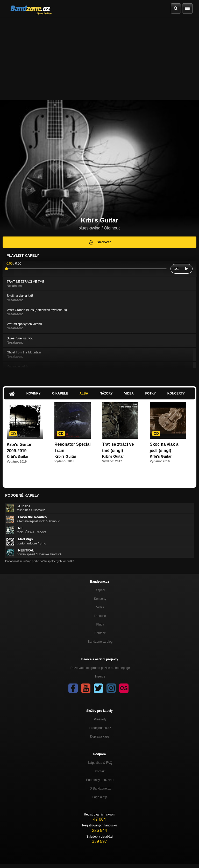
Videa (129, 393)
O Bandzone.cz (100, 788)
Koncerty (176, 393)
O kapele (60, 393)
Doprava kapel (100, 737)
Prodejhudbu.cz (100, 728)
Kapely (100, 590)
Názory (106, 393)
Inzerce (100, 676)
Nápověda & (100, 763)
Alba (84, 393)
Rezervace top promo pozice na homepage (100, 668)
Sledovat (100, 242)
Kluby (100, 624)
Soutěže (100, 633)
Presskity (100, 719)
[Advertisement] (99, 56)
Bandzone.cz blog (100, 642)
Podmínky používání (100, 780)
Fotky (150, 393)
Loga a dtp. (100, 797)
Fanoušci (100, 616)
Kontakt (100, 771)
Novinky (34, 393)
